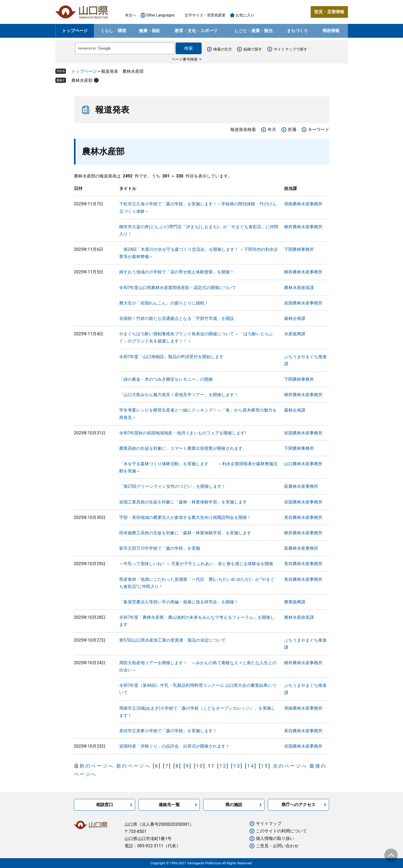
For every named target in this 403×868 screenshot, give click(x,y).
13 (237, 766)
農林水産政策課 (299, 288)
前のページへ (134, 766)
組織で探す (253, 49)
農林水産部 (82, 80)
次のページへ (290, 766)
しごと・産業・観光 (254, 31)
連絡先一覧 (169, 805)
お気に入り (245, 15)
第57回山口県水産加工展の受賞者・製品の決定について (173, 640)
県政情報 (331, 31)
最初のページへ (94, 766)
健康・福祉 (149, 31)
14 (251, 766)
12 (223, 766)
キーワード (319, 130)
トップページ (75, 31)
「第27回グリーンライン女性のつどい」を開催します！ (173, 486)
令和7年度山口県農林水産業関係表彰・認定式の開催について (178, 288)
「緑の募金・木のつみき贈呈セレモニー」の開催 (166, 379)
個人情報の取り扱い (275, 838)
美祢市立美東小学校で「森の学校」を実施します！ (168, 731)
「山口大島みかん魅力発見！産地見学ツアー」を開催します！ (179, 395)
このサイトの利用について (281, 831)
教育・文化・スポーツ (196, 31)
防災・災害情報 (329, 12)
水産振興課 (295, 334)
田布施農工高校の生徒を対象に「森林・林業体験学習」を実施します (185, 533)
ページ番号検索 (185, 59)
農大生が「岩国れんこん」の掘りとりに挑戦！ (164, 303)
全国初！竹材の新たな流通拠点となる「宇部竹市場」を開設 (177, 318)
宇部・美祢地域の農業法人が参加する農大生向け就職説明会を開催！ (185, 517)
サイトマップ (269, 823)
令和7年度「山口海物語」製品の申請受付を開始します (171, 357)
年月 (272, 130)
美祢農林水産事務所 (303, 517)
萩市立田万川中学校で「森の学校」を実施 (160, 548)
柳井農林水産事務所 (303, 227)
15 (265, 766)
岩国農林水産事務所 (303, 303)
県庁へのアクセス (298, 805)
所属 (292, 130)
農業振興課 (295, 602)
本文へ (131, 15)
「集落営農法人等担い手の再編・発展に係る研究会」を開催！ (179, 602)
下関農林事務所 (299, 249)
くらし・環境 (113, 31)
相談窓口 (105, 805)
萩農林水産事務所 (301, 486)
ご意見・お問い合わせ (277, 846)
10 (200, 766)
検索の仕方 (223, 49)
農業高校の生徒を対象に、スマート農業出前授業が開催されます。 (183, 448)
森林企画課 (295, 318)
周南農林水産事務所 (303, 204)
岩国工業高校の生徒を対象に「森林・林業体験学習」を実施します (183, 502)
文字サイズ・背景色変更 (205, 15)
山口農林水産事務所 (303, 464)
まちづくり (297, 31)
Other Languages (160, 15)
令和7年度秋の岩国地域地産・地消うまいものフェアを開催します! (183, 433)
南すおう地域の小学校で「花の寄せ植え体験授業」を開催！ (177, 272)
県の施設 (234, 805)
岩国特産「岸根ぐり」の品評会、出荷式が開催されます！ (175, 746)
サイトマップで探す (290, 49)
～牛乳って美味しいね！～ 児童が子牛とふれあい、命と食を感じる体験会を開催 (196, 564)
